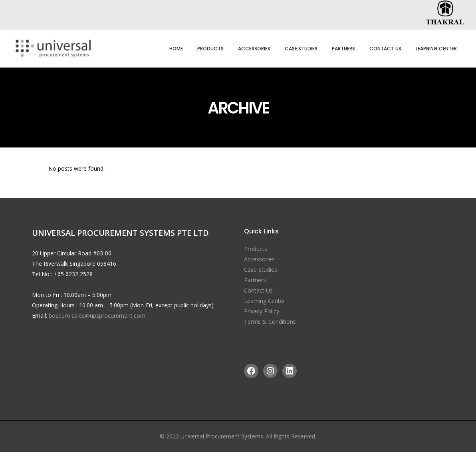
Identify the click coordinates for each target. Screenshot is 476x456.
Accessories (259, 259)
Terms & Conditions (270, 322)
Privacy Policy (262, 311)
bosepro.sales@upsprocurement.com (97, 316)
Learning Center (265, 301)
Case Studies (261, 270)
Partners (255, 280)
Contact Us (258, 290)
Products (256, 249)
